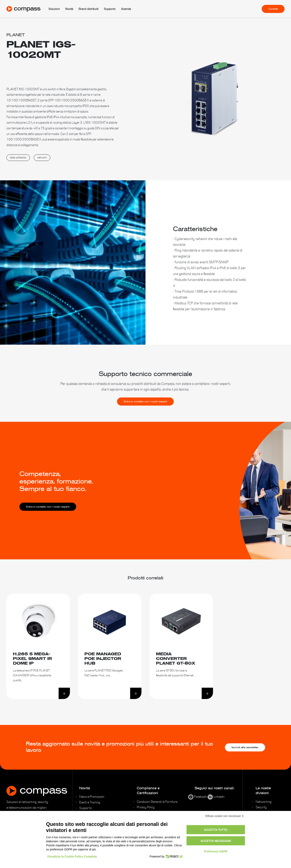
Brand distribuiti (89, 9)
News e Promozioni (92, 797)
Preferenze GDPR (216, 851)
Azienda (126, 9)
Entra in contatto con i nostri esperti (145, 410)
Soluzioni (54, 9)
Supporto (110, 9)
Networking (264, 802)
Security (261, 807)
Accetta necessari (216, 841)
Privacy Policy (146, 807)
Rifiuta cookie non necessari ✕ (225, 816)
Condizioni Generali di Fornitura (157, 802)
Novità (69, 9)
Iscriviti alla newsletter (245, 747)
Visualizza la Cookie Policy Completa (72, 856)
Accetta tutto (216, 830)
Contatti (273, 9)
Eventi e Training (90, 802)
